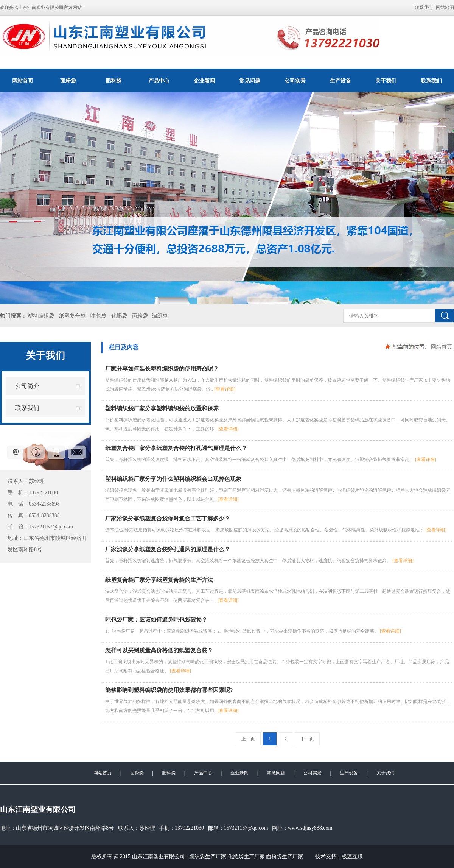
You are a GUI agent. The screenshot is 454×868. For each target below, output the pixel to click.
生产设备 (340, 81)
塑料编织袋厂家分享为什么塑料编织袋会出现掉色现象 (173, 479)
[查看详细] (225, 389)
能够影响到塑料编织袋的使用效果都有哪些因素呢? (169, 690)
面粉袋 (68, 81)
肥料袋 (113, 81)
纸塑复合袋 (72, 316)
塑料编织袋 (41, 316)
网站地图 (445, 8)
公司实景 (295, 81)
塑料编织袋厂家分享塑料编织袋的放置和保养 (162, 408)
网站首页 (23, 81)
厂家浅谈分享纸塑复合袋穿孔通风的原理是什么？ (168, 549)
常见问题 (250, 81)
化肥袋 (119, 316)
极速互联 (352, 856)
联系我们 (424, 8)
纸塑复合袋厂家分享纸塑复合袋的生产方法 (159, 580)
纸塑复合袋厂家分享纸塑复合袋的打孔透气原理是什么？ (176, 448)
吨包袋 (98, 316)
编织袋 (160, 316)
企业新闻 (204, 81)
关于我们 (386, 81)
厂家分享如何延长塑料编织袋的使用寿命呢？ (162, 369)
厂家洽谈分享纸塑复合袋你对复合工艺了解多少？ (168, 519)
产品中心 (159, 81)
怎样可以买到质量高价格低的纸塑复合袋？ (159, 650)
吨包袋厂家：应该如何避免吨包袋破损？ (156, 620)
